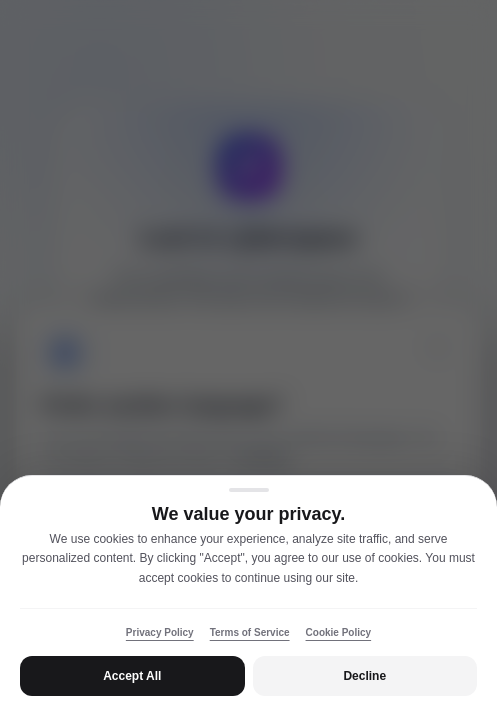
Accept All (132, 676)
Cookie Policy (339, 632)
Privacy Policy (160, 632)
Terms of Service (250, 632)
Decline (364, 676)
